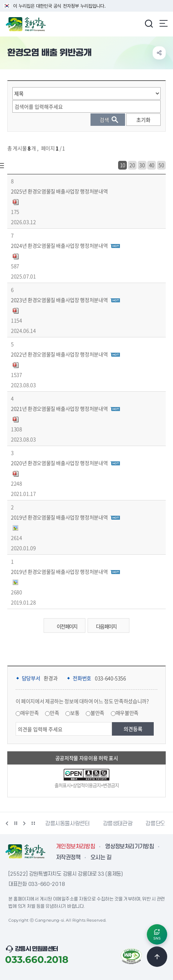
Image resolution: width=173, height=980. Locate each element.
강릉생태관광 (118, 824)
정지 (16, 823)
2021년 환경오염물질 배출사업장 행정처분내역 (59, 408)
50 (161, 165)
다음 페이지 (110, 626)
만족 (54, 713)
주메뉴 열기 (164, 23)
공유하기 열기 (159, 53)
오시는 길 (101, 857)
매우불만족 (127, 713)
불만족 (97, 713)
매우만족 (30, 713)
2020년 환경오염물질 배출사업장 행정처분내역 (59, 463)
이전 (7, 823)
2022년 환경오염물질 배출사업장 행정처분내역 (59, 354)
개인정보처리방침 (75, 847)
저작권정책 (68, 857)
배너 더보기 (33, 823)
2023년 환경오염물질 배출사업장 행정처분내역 (59, 300)
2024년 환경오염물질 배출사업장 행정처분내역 (59, 245)
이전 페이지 (63, 626)
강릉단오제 (158, 824)
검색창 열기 (149, 23)
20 (132, 165)
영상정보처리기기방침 (129, 847)
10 (123, 165)
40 (152, 165)
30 (142, 165)
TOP (157, 957)
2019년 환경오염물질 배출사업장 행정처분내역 (59, 517)
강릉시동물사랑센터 (67, 824)
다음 (24, 823)
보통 (75, 713)
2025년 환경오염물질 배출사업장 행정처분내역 (59, 191)
